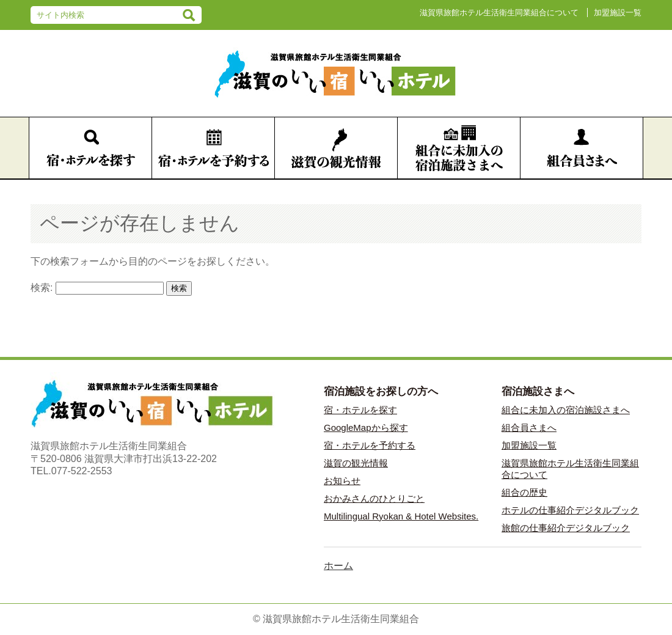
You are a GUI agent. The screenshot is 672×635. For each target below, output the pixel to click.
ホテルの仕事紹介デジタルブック (570, 510)
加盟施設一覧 (618, 13)
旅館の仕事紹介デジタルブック (566, 528)
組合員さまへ (529, 428)
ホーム (338, 566)
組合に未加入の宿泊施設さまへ (566, 410)
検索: (42, 288)
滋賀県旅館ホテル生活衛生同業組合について (499, 13)
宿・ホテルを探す (360, 410)
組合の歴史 (524, 492)
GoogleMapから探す (366, 428)
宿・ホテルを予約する (370, 445)
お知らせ (342, 481)
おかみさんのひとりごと (374, 498)
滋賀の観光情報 (356, 463)
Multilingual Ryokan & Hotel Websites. (401, 516)
